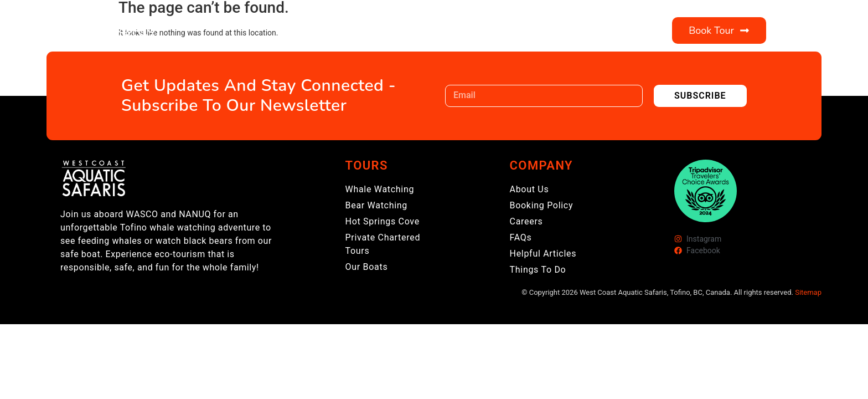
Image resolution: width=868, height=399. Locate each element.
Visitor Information (480, 30)
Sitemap (808, 292)
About (378, 30)
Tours (313, 30)
